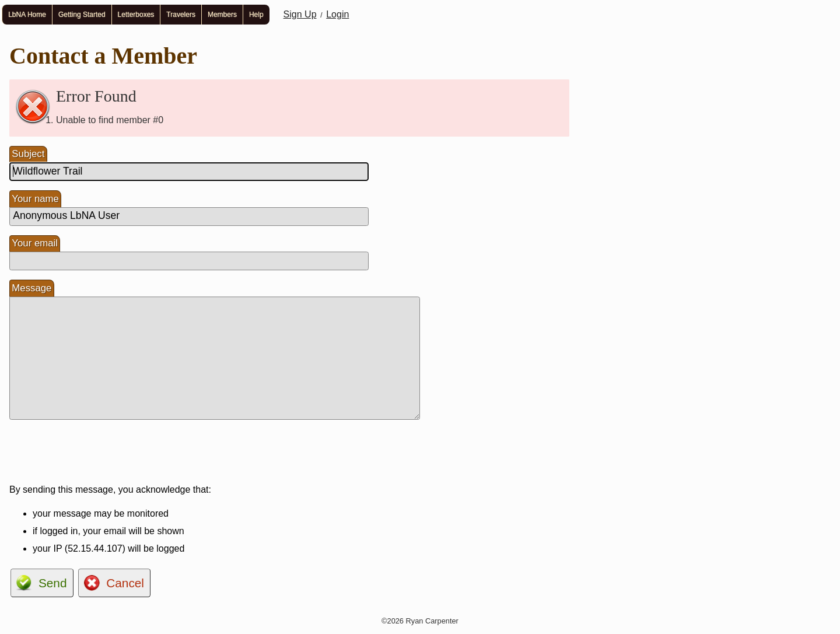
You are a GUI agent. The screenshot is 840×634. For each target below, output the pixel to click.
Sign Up (300, 14)
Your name (35, 199)
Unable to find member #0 (110, 120)
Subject (28, 154)
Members (222, 15)
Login (337, 14)
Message (32, 288)
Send (53, 583)
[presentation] (98, 452)
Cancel (125, 583)
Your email (35, 243)
